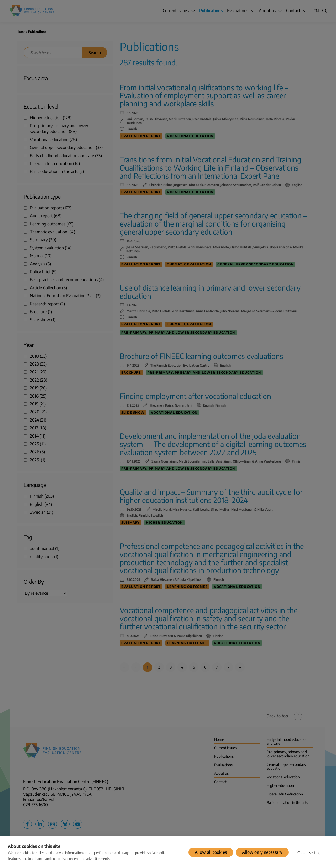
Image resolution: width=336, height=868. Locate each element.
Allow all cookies (211, 852)
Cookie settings (310, 853)
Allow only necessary (262, 852)
